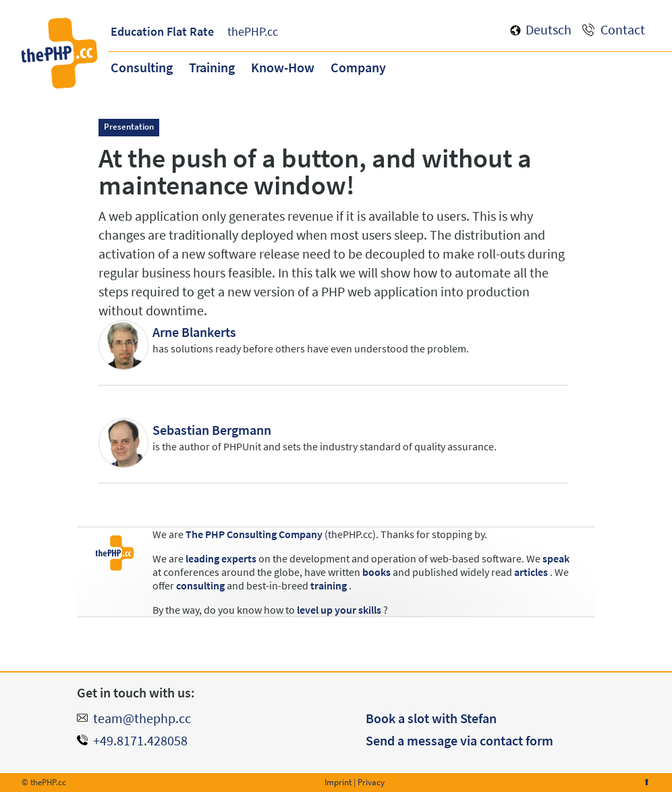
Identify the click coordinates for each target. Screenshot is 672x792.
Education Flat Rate (162, 31)
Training (212, 67)
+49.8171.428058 (140, 740)
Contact (623, 29)
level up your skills (339, 610)
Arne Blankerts (194, 332)
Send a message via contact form (459, 740)
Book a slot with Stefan (431, 718)
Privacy (371, 782)
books (376, 572)
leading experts (221, 558)
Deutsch (549, 29)
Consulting (142, 67)
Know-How (283, 67)
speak (556, 558)
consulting (200, 585)
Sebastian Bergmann (212, 430)
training (329, 585)
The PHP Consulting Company (254, 534)
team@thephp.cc (142, 718)
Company (358, 67)
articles (531, 572)
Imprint (338, 782)
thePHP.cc (253, 31)
